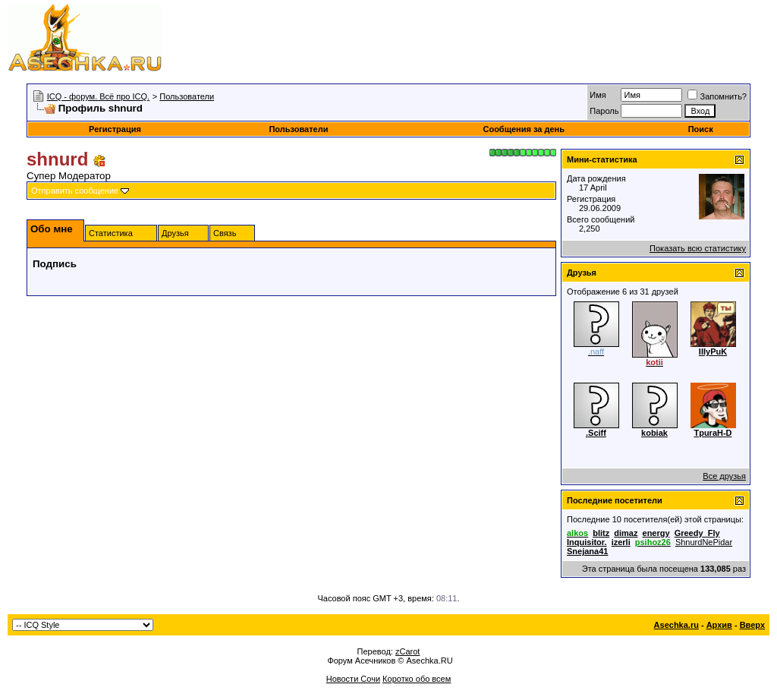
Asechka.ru (676, 625)
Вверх (752, 625)
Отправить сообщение (75, 191)
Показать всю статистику (698, 248)
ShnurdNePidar (704, 542)
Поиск (701, 129)
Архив (719, 625)
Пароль (604, 111)
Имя (598, 95)
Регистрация (115, 129)
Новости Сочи (353, 679)
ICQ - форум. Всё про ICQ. (98, 96)
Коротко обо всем (417, 679)
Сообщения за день (523, 129)
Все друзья (724, 476)
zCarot (407, 651)
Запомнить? (717, 96)
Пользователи (187, 96)
